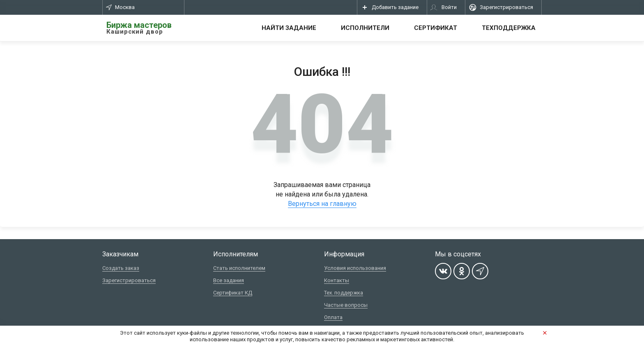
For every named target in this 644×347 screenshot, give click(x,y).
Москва (120, 7)
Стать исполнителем (239, 268)
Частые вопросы (346, 305)
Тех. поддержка (344, 293)
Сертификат (436, 28)
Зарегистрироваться (129, 280)
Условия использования (355, 268)
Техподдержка (509, 28)
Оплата (333, 317)
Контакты (337, 280)
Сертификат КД (233, 293)
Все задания (229, 280)
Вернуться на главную (322, 204)
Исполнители (365, 28)
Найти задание (289, 28)
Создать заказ (121, 268)
